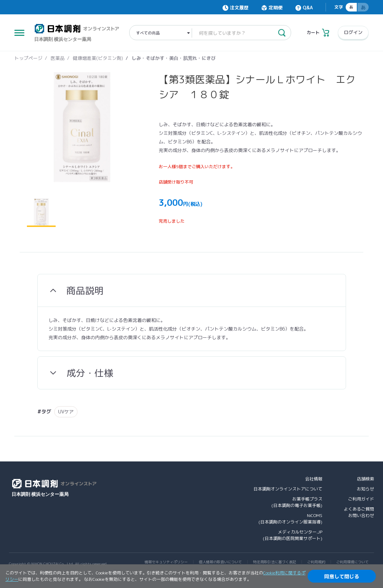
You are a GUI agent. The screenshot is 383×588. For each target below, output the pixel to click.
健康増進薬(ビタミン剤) (98, 58)
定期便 (275, 8)
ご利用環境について (352, 562)
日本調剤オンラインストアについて (288, 489)
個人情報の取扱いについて (220, 562)
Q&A (308, 8)
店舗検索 (365, 479)
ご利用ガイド (361, 499)
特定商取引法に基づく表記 (275, 562)
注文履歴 (239, 8)
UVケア (66, 412)
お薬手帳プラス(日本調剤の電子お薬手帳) (297, 502)
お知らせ (365, 489)
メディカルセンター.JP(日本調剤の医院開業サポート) (293, 535)
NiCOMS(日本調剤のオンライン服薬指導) (290, 519)
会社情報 (314, 479)
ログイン (353, 32)
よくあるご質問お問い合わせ (359, 512)
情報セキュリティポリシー (166, 562)
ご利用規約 (316, 562)
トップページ (28, 58)
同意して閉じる (342, 576)
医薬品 (58, 58)
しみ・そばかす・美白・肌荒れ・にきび (174, 58)
